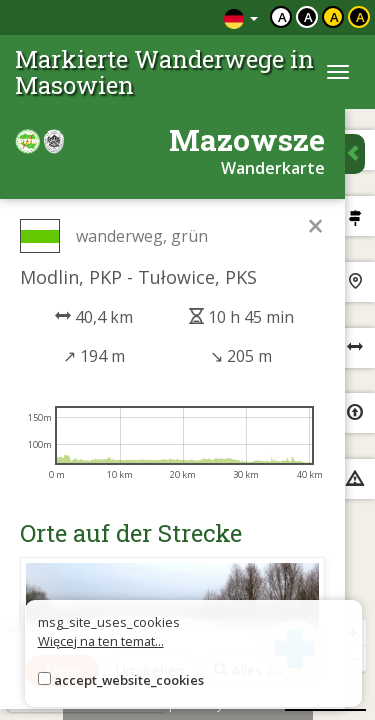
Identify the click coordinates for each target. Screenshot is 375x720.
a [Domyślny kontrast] (282, 17)
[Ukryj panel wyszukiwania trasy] (355, 154)
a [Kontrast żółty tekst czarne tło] (360, 17)
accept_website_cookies (129, 680)
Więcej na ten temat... (101, 641)
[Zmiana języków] (241, 17)
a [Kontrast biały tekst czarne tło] (308, 17)
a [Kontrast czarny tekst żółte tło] (334, 17)
